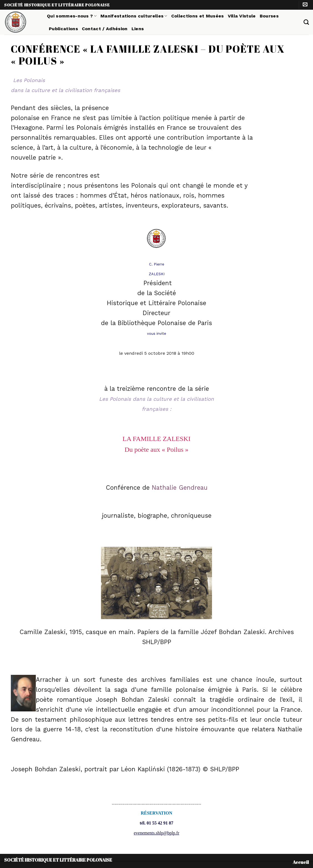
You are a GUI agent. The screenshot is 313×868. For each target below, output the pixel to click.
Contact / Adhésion (105, 29)
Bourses (269, 16)
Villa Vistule (242, 16)
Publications (63, 29)
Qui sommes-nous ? (72, 16)
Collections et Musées (198, 16)
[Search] (306, 22)
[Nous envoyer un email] (305, 5)
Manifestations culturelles (134, 16)
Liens (138, 29)
